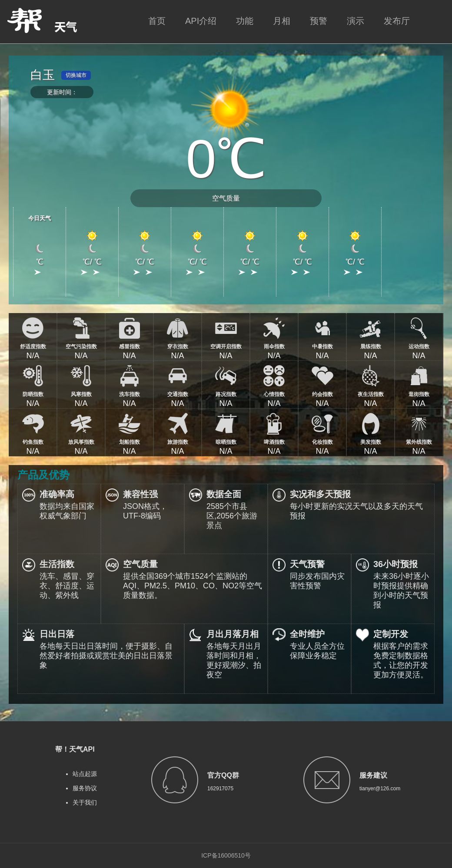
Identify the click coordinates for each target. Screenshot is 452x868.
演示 (356, 21)
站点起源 (85, 774)
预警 (319, 21)
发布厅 (397, 21)
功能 (245, 21)
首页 (157, 21)
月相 (282, 21)
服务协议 (85, 788)
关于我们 (85, 802)
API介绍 (201, 21)
